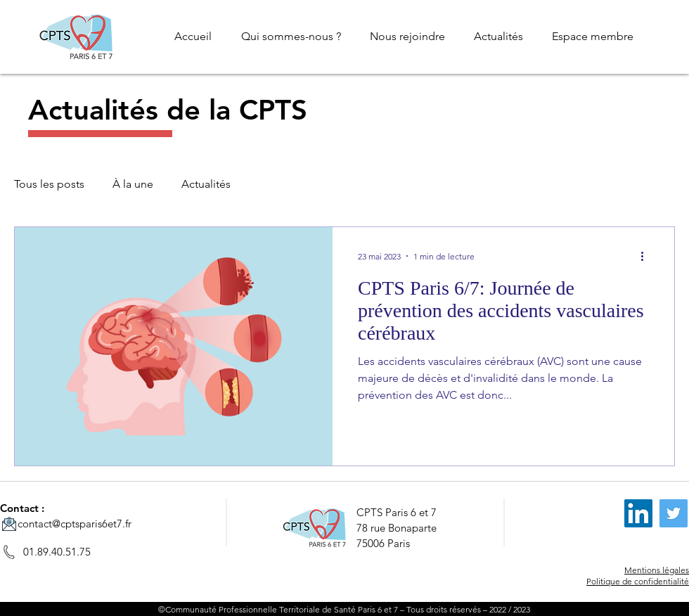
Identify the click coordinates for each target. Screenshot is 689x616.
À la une (133, 184)
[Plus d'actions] (647, 256)
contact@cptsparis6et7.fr (75, 524)
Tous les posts (49, 184)
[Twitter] (674, 513)
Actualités (206, 184)
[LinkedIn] (638, 513)
